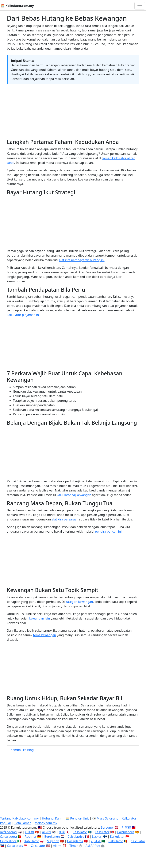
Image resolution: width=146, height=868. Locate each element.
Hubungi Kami (52, 818)
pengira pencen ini (108, 531)
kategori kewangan (79, 602)
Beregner (107, 827)
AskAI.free (93, 846)
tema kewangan (44, 635)
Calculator (116, 841)
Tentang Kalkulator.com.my (19, 818)
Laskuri (97, 837)
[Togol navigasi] (140, 6)
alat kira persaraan (65, 519)
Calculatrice (76, 837)
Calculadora (126, 832)
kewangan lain (40, 618)
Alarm (57, 846)
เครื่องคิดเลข (9, 832)
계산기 (46, 832)
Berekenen (52, 837)
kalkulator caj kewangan (74, 495)
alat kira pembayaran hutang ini (82, 260)
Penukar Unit (79, 818)
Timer (74, 846)
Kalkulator (102, 832)
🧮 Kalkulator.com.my (17, 6)
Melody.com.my (46, 823)
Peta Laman (23, 823)
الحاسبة (96, 841)
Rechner (31, 837)
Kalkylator (80, 832)
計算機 (126, 827)
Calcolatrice (8, 841)
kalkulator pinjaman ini (23, 315)
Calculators (15, 846)
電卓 (62, 832)
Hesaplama (75, 841)
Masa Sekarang (108, 818)
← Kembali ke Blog (20, 750)
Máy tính (53, 841)
